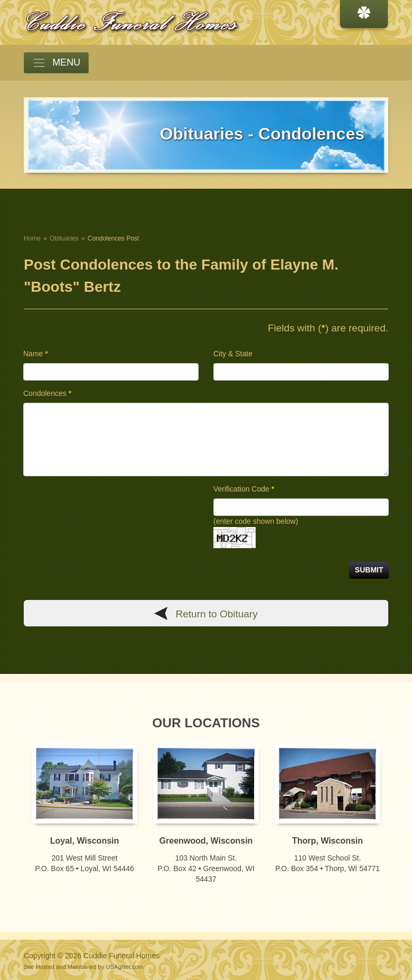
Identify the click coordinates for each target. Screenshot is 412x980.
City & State (233, 354)
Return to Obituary (217, 614)
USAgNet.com (124, 967)
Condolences (47, 393)
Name (36, 354)
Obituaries (64, 238)
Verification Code (244, 489)
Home (32, 238)
